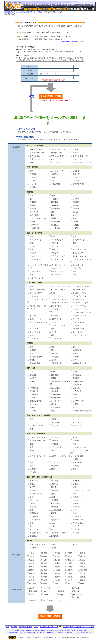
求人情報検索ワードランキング (49, 630)
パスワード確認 (26, 633)
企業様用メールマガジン (17, 635)
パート (36, 630)
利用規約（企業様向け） (48, 635)
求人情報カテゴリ (32, 635)
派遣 (20, 630)
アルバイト (14, 630)
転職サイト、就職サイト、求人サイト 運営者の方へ (74, 635)
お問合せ (50, 633)
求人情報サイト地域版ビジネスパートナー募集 (78, 630)
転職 (8, 630)
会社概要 (16, 633)
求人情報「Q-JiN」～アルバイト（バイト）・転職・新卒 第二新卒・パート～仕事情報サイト (51, 640)
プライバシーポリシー (62, 633)
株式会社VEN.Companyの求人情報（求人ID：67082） (24, 12)
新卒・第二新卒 (28, 630)
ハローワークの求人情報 (79, 633)
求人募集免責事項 (39, 633)
